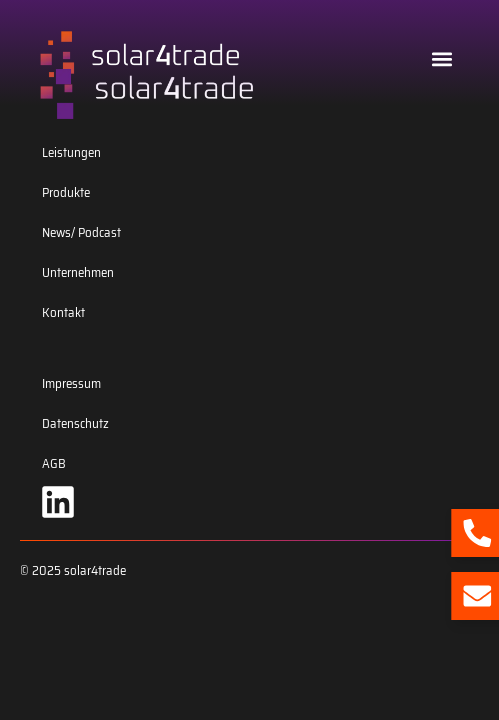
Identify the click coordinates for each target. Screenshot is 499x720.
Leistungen (71, 152)
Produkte (66, 192)
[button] (442, 58)
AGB (54, 463)
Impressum (71, 383)
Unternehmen (78, 272)
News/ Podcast (81, 232)
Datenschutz (75, 423)
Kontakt (63, 312)
